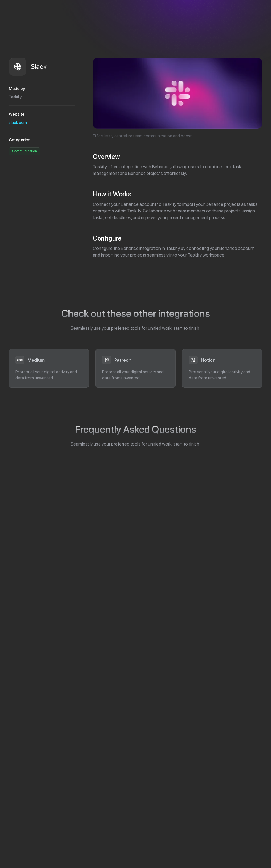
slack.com (18, 123)
